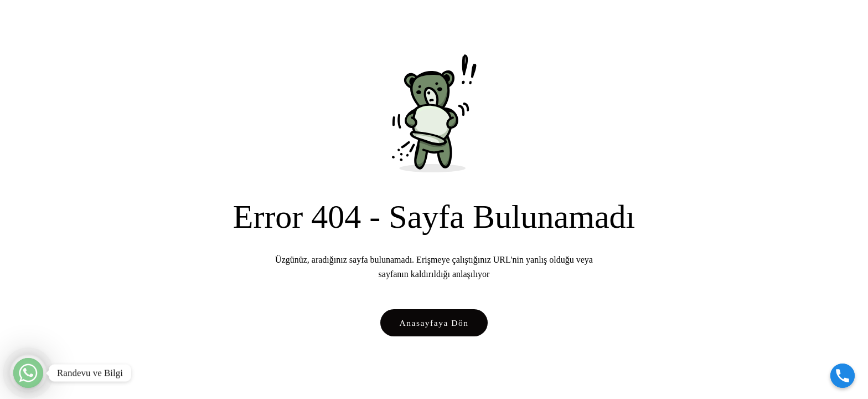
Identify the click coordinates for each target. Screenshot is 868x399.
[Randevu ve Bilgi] (28, 373)
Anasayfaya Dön (434, 323)
